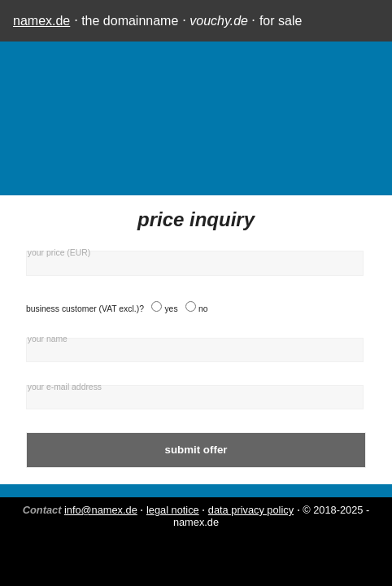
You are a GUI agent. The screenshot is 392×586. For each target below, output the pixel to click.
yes (171, 309)
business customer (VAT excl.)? (85, 309)
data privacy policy (251, 510)
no (203, 309)
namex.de (41, 21)
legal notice (173, 510)
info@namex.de (101, 510)
